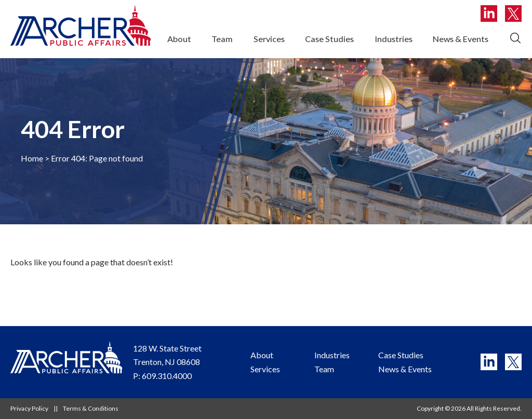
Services (269, 39)
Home (32, 158)
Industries (394, 39)
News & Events (461, 39)
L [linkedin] (489, 13)
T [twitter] (513, 13)
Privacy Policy (29, 408)
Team (222, 39)
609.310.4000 (167, 376)
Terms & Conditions (91, 408)
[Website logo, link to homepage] (81, 26)
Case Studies (329, 39)
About (179, 39)
